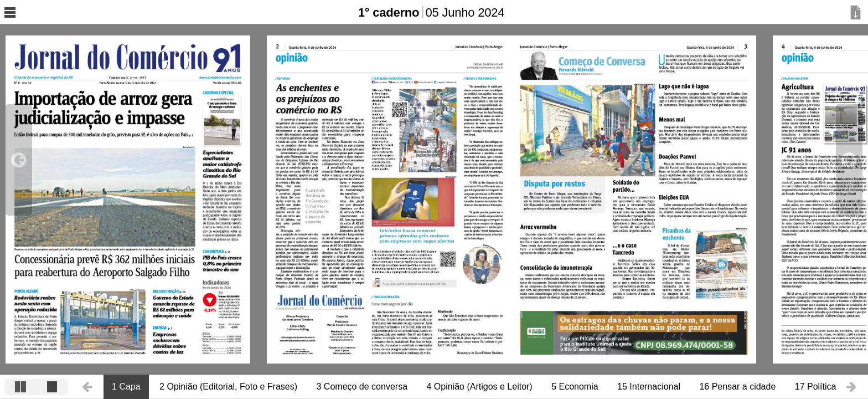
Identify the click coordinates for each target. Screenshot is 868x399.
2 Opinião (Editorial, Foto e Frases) (228, 387)
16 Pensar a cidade (737, 387)
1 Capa (126, 387)
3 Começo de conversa (362, 387)
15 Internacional (649, 387)
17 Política (816, 387)
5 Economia (575, 387)
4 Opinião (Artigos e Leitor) (479, 387)
